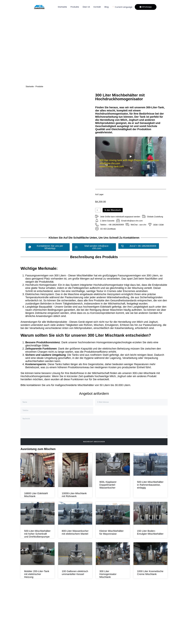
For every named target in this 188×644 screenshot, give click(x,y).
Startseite (61, 7)
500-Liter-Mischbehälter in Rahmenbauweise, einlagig (150, 485)
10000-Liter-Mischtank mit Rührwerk (74, 495)
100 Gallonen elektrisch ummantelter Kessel (75, 573)
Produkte (73, 7)
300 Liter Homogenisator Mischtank (108, 574)
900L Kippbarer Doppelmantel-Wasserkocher (108, 485)
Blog (105, 7)
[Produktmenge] (98, 210)
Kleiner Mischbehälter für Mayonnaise (112, 532)
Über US (85, 7)
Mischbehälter (86, 385)
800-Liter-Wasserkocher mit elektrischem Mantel (75, 532)
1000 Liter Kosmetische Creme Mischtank (150, 573)
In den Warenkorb (113, 210)
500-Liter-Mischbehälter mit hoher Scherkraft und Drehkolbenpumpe (37, 534)
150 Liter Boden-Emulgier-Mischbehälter (150, 532)
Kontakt (95, 7)
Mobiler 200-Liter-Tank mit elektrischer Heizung (37, 574)
